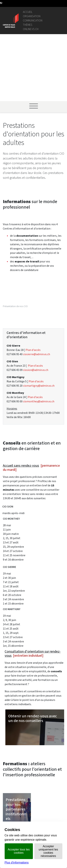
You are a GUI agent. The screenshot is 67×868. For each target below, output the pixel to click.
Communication (33, 20)
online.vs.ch (31, 29)
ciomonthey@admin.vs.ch (39, 317)
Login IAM (33, 800)
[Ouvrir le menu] (34, 43)
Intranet (32, 777)
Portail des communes (41, 781)
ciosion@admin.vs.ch (36, 285)
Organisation (32, 16)
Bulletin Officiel (37, 815)
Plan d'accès (33, 265)
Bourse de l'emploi (39, 796)
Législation (34, 773)
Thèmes (28, 25)
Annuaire (33, 764)
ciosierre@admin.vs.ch (37, 269)
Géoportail (34, 768)
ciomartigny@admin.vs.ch (39, 301)
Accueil (28, 12)
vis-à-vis (32, 819)
